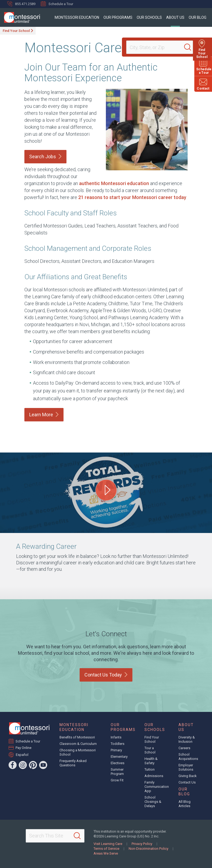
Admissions (154, 776)
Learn (44, 415)
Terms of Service (106, 849)
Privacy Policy (142, 844)
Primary (116, 750)
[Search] (189, 47)
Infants (116, 737)
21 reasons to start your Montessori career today (132, 197)
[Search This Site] (55, 836)
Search (45, 157)
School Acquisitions (188, 757)
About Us (175, 17)
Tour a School (150, 750)
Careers (184, 748)
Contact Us (106, 675)
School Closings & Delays (153, 802)
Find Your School (16, 31)
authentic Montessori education (114, 183)
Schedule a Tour (57, 4)
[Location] (157, 47)
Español (22, 755)
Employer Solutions (186, 767)
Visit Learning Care (108, 844)
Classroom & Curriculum (78, 744)
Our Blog (198, 17)
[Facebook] (13, 765)
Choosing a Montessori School (78, 752)
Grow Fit (117, 780)
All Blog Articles (185, 804)
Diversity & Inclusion (187, 739)
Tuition (150, 769)
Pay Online (24, 748)
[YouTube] (43, 765)
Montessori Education (77, 17)
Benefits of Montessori (77, 737)
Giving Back (188, 776)
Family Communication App (157, 787)
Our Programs (118, 17)
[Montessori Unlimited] (20, 17)
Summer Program (117, 772)
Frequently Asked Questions (73, 763)
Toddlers (118, 744)
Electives (118, 763)
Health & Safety (151, 761)
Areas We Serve (106, 853)
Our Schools (149, 17)
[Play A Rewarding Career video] (106, 490)
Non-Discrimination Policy (148, 849)
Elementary (119, 757)
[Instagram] (23, 765)
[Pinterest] (33, 765)
